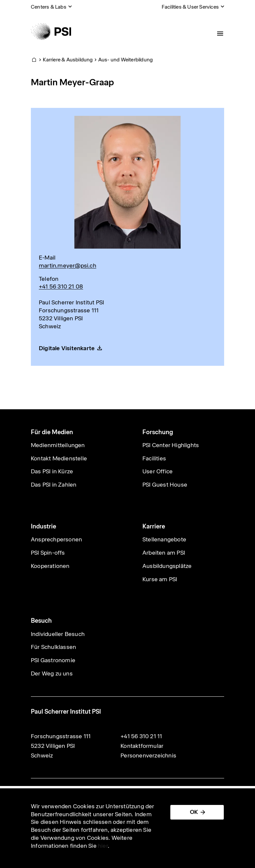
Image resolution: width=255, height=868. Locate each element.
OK (194, 812)
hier (103, 846)
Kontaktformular (142, 746)
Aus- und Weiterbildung (126, 60)
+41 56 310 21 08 (61, 286)
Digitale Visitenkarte (67, 348)
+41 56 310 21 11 (141, 736)
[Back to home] (51, 32)
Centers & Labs (49, 7)
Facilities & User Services (190, 7)
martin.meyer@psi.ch (68, 266)
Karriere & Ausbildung (68, 60)
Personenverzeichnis (148, 755)
